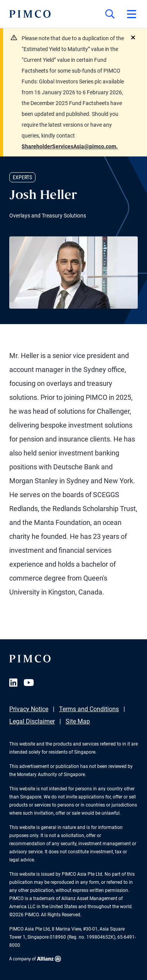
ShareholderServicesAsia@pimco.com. (70, 146)
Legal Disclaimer (32, 721)
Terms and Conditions (89, 709)
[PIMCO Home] (30, 14)
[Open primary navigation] (132, 14)
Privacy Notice (29, 709)
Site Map (78, 721)
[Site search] (110, 14)
